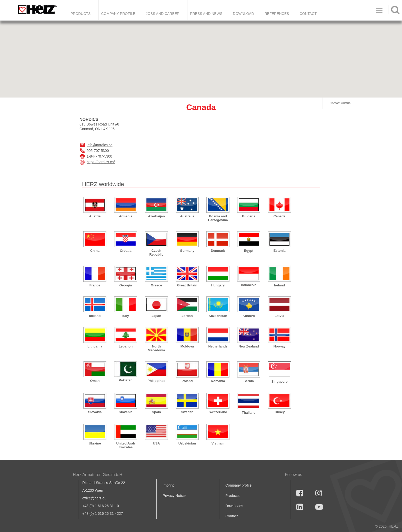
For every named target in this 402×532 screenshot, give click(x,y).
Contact (308, 14)
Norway (280, 346)
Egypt (249, 251)
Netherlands (218, 346)
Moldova (187, 346)
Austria (95, 216)
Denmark (218, 251)
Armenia (126, 216)
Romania (218, 381)
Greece (156, 285)
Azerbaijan (156, 216)
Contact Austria (340, 103)
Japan (156, 316)
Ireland (280, 285)
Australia (187, 216)
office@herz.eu (94, 498)
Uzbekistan (187, 443)
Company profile (238, 485)
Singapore (279, 381)
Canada (280, 216)
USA (156, 443)
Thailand (249, 413)
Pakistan (125, 380)
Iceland (95, 316)
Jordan (187, 316)
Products (81, 14)
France (95, 285)
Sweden (187, 412)
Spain (156, 412)
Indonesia (249, 285)
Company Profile (118, 14)
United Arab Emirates (125, 445)
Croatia (126, 251)
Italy (126, 316)
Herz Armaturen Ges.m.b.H (98, 475)
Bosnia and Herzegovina (218, 218)
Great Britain (187, 285)
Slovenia (125, 412)
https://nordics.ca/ (101, 162)
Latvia (279, 316)
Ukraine (95, 443)
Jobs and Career (163, 14)
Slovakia (95, 412)
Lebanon (126, 346)
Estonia (280, 251)
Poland (187, 381)
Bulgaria (249, 216)
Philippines (156, 381)
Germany (187, 251)
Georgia (125, 285)
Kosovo (249, 316)
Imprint (168, 485)
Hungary (218, 285)
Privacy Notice (174, 496)
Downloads (234, 506)
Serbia (249, 381)
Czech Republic (157, 253)
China (95, 251)
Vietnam (218, 443)
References (277, 14)
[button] (283, 87)
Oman (95, 381)
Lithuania (95, 346)
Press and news (206, 14)
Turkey (279, 412)
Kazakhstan (218, 316)
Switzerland (218, 412)
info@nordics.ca (100, 145)
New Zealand (249, 346)
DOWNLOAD (243, 14)
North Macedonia (156, 348)
